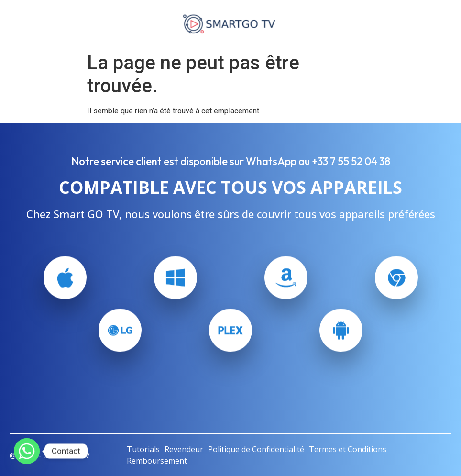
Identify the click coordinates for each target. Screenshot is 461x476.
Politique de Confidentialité (256, 449)
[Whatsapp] (27, 451)
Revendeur (184, 449)
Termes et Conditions (348, 449)
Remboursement (157, 461)
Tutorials (143, 449)
